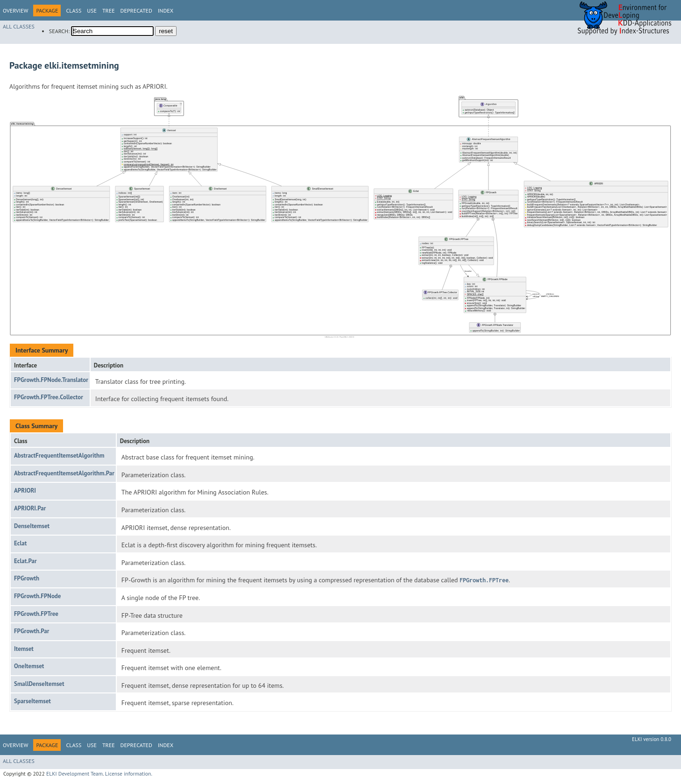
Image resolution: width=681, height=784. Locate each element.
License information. (129, 773)
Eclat (20, 543)
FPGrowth (27, 578)
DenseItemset (32, 526)
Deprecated (136, 11)
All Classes (19, 26)
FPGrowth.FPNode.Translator (51, 380)
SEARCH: (59, 31)
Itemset (24, 649)
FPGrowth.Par (32, 631)
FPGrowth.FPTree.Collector (49, 397)
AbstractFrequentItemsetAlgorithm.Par (64, 473)
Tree (109, 11)
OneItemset (29, 666)
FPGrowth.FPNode (37, 596)
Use (92, 11)
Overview (15, 11)
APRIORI (25, 491)
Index (166, 11)
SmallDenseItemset (39, 684)
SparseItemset (32, 701)
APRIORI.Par (30, 508)
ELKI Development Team (74, 773)
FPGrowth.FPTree (36, 614)
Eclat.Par (25, 561)
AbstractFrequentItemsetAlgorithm (59, 456)
